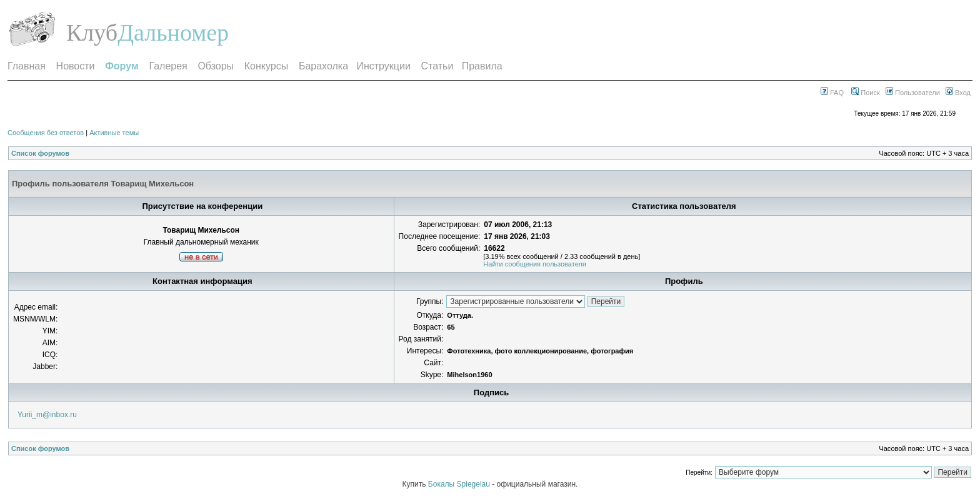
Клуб (92, 33)
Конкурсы (266, 66)
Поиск (866, 93)
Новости (76, 66)
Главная (27, 66)
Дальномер (173, 33)
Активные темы (114, 133)
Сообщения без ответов (46, 133)
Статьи (437, 66)
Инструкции (383, 66)
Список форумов (40, 153)
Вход (958, 93)
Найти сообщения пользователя (535, 264)
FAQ (832, 93)
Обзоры (216, 66)
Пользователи (913, 93)
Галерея (168, 66)
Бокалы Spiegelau (460, 484)
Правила (482, 66)
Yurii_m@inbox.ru (47, 415)
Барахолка (323, 66)
